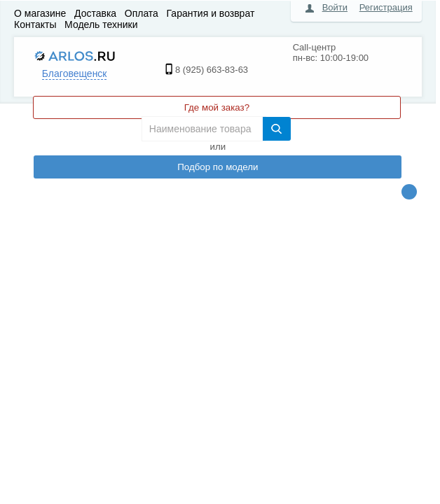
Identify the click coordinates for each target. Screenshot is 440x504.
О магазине (40, 13)
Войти (335, 7)
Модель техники (101, 24)
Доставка (95, 13)
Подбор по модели (218, 167)
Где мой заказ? (217, 107)
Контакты (35, 24)
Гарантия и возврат (211, 13)
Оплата (142, 13)
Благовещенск (75, 73)
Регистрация (386, 7)
